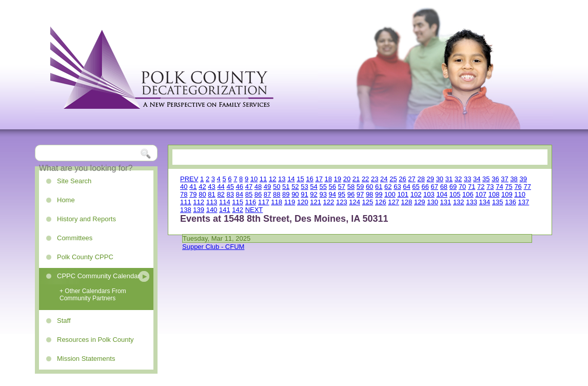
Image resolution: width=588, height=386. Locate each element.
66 (425, 187)
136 (511, 202)
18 (328, 179)
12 (272, 179)
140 (212, 210)
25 (393, 179)
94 (332, 194)
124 (355, 202)
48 (258, 187)
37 (504, 179)
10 (254, 179)
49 (267, 187)
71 (472, 187)
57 (342, 187)
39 (523, 179)
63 (397, 187)
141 (225, 210)
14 (291, 179)
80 (202, 194)
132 (459, 202)
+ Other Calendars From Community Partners (93, 295)
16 (309, 179)
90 (295, 194)
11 (263, 179)
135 (498, 202)
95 (342, 194)
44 (221, 187)
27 (411, 179)
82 (221, 194)
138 (186, 210)
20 (347, 179)
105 (455, 194)
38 (514, 179)
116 (251, 202)
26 (402, 179)
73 (490, 187)
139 (199, 210)
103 (429, 194)
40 (184, 187)
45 (230, 187)
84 (240, 194)
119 (290, 202)
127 (394, 202)
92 (313, 194)
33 (467, 179)
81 (211, 194)
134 (485, 202)
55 (323, 187)
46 (240, 187)
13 (282, 179)
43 (211, 187)
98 (369, 194)
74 (499, 187)
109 (507, 194)
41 (193, 187)
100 (390, 194)
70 (462, 187)
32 (458, 179)
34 (477, 179)
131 (446, 202)
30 (440, 179)
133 (472, 202)
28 (421, 179)
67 (435, 187)
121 (316, 202)
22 (365, 179)
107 (481, 194)
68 (444, 187)
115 (238, 202)
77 (527, 187)
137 (524, 202)
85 (249, 194)
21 (356, 179)
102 (416, 194)
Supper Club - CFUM (213, 247)
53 (304, 187)
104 (442, 194)
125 (368, 202)
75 (508, 187)
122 (329, 202)
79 (193, 194)
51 (286, 187)
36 (495, 179)
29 (430, 179)
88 (277, 194)
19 (338, 179)
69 (453, 187)
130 (433, 202)
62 (388, 187)
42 (202, 187)
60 (369, 187)
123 (342, 202)
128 (407, 202)
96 (351, 194)
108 (494, 194)
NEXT (254, 210)
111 (186, 202)
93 (323, 194)
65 (416, 187)
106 (468, 194)
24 (384, 179)
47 (249, 187)
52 (295, 187)
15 (300, 179)
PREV (189, 179)
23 (375, 179)
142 (238, 210)
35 (486, 179)
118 (277, 202)
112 (199, 202)
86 (258, 194)
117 (264, 202)
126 (381, 202)
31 (449, 179)
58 (351, 187)
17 (319, 179)
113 (212, 202)
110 (520, 194)
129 (420, 202)
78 (184, 194)
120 (303, 202)
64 (406, 187)
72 (481, 187)
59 (360, 187)
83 (230, 194)
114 (225, 202)
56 (332, 187)
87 (267, 194)
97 (360, 194)
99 (379, 194)
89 (286, 194)
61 (379, 187)
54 (313, 187)
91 (304, 194)
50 (277, 187)
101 (403, 194)
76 (518, 187)
